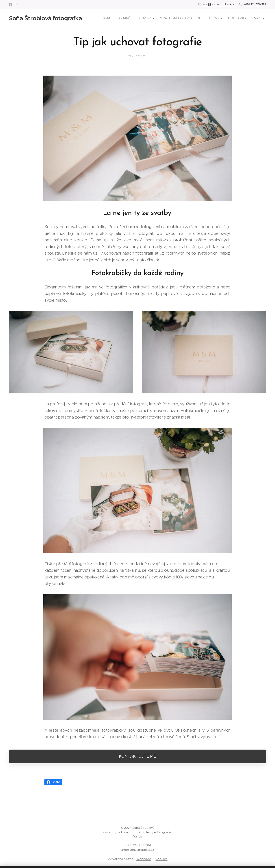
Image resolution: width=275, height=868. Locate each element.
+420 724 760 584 (255, 4)
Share (53, 782)
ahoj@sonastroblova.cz (219, 4)
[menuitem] (118, 18)
